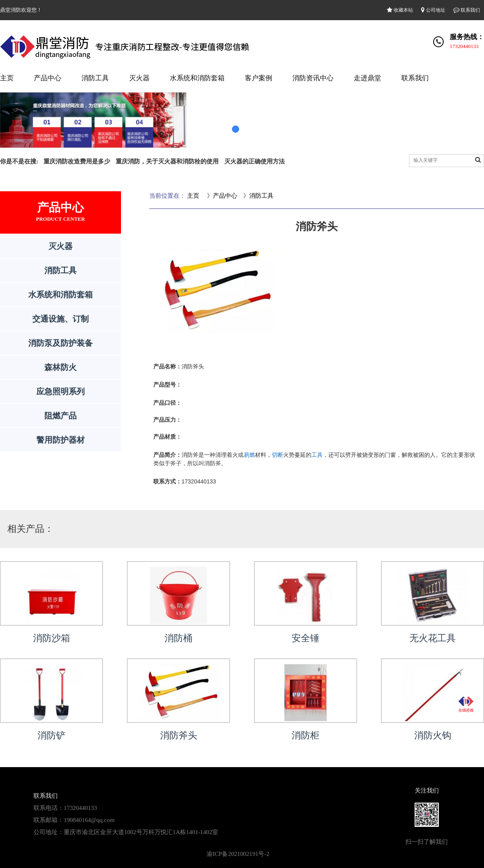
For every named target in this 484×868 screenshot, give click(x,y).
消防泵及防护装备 (60, 343)
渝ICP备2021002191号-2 (238, 854)
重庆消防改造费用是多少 (77, 161)
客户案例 (259, 78)
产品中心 (48, 78)
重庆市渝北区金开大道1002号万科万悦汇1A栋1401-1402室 (141, 832)
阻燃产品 (60, 416)
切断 (277, 455)
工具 (317, 455)
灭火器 (139, 78)
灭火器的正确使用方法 (255, 161)
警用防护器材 (60, 440)
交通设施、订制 (60, 319)
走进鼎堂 (367, 78)
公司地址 (433, 10)
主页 (7, 78)
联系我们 (467, 10)
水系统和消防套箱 (197, 78)
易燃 (249, 455)
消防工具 (95, 78)
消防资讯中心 (313, 78)
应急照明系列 (60, 391)
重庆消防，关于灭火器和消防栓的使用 (167, 161)
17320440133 (464, 46)
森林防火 (60, 367)
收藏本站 (400, 10)
